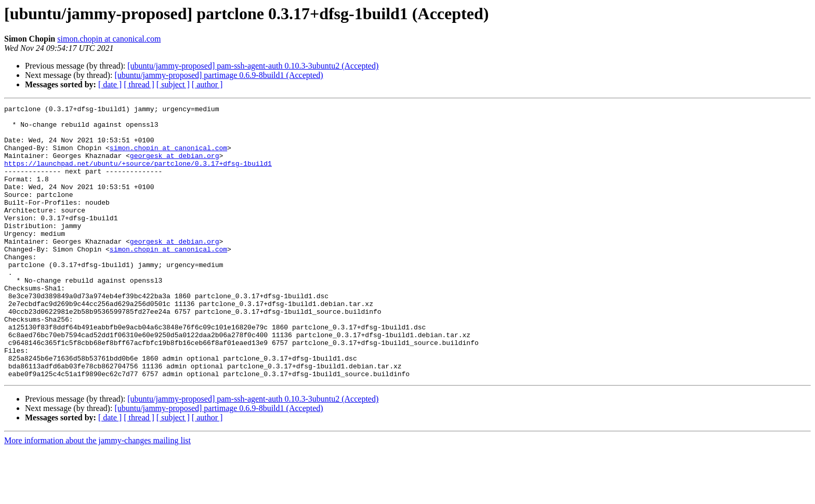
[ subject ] (173, 84)
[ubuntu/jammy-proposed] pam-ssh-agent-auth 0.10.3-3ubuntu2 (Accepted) (253, 66)
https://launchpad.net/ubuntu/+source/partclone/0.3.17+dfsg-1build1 (138, 176)
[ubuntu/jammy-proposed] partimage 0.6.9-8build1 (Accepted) (219, 75)
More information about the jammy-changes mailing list (97, 495)
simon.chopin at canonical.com (109, 39)
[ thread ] (139, 84)
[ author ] (207, 84)
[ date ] (110, 84)
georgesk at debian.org (175, 166)
